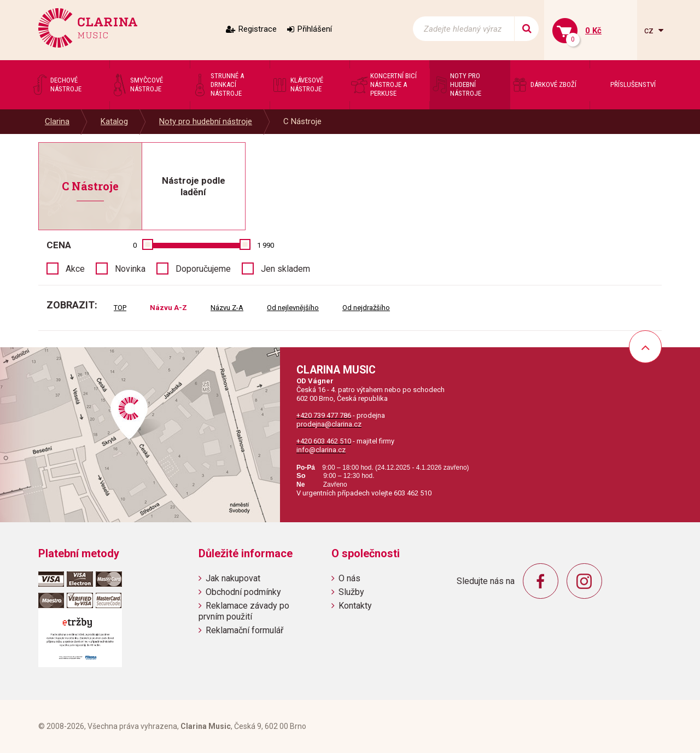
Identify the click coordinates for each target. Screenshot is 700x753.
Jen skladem (285, 269)
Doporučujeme (203, 269)
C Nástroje (302, 121)
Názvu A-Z (168, 308)
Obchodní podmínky (243, 592)
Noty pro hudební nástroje (206, 121)
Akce (75, 269)
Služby (351, 592)
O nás (349, 578)
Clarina (57, 121)
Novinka (130, 269)
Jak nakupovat (233, 578)
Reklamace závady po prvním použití (244, 611)
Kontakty (355, 606)
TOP (120, 308)
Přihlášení (315, 29)
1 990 (266, 245)
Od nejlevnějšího (293, 308)
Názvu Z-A (227, 308)
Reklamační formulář (244, 630)
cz (650, 30)
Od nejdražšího (366, 308)
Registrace (258, 29)
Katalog (114, 121)
